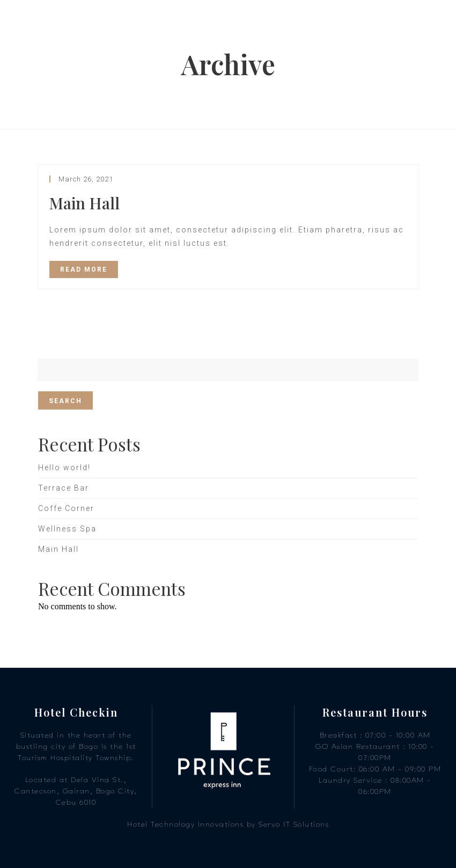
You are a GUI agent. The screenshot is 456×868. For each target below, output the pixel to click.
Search (65, 401)
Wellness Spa (67, 529)
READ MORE (84, 269)
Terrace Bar (64, 488)
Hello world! (64, 468)
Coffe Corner (66, 508)
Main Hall (84, 203)
